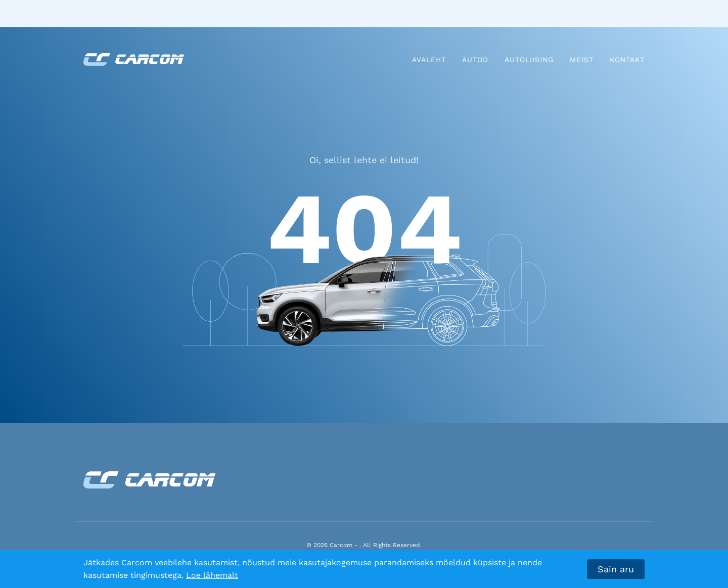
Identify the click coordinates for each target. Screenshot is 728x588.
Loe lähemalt (212, 575)
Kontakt (627, 60)
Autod (475, 60)
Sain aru (616, 569)
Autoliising (529, 60)
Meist (582, 60)
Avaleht (429, 60)
